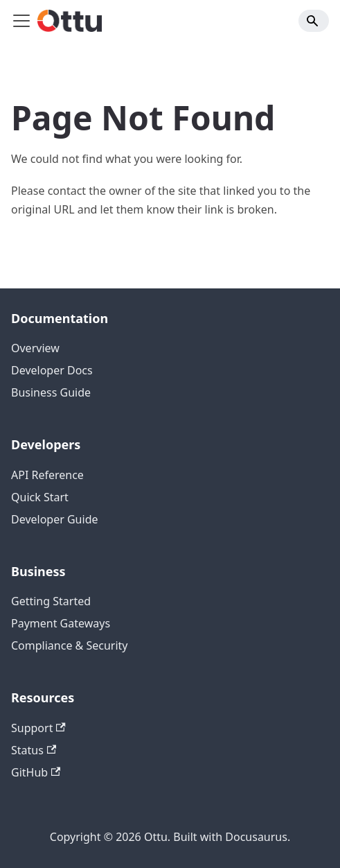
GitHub (36, 772)
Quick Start (40, 497)
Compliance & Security (70, 645)
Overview (35, 348)
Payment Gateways (61, 623)
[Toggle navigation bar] (21, 21)
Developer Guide (55, 519)
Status (34, 750)
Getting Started (51, 601)
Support (38, 728)
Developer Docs (52, 370)
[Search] (314, 21)
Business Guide (51, 392)
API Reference (47, 475)
